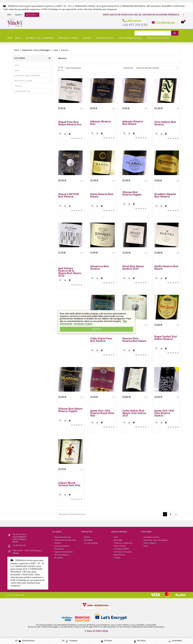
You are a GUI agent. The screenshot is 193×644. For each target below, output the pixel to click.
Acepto (97, 329)
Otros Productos (106, 33)
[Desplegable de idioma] (19, 15)
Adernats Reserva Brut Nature (133, 123)
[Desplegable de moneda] (10, 15)
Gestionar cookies (83, 324)
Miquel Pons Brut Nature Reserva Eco (70, 123)
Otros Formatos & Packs (22, 38)
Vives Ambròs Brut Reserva (165, 123)
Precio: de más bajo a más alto (157, 68)
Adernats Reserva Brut (101, 123)
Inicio (10, 33)
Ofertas (88, 33)
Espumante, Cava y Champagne (41, 33)
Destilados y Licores (69, 33)
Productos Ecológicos (48, 38)
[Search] (153, 33)
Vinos (19, 33)
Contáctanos (165, 22)
